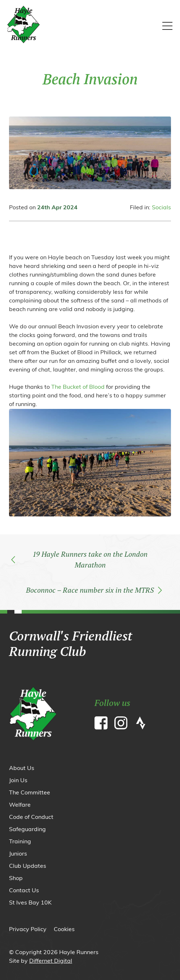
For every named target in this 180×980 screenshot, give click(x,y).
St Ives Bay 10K (30, 903)
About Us (22, 769)
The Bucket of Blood (78, 387)
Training (20, 842)
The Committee (30, 793)
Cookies (64, 930)
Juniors (18, 854)
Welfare (20, 805)
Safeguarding (27, 830)
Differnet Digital (51, 961)
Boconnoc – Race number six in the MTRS (94, 590)
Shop (16, 879)
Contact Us (24, 891)
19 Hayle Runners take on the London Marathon (79, 559)
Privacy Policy (28, 930)
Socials (161, 208)
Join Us (18, 781)
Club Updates (28, 866)
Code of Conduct (31, 817)
